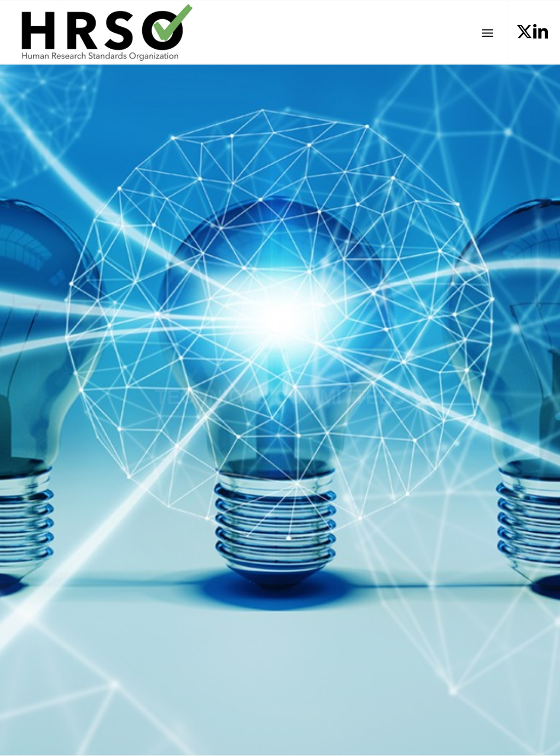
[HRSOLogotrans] (102, 32)
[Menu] (488, 32)
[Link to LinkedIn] (541, 32)
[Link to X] (524, 32)
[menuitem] (488, 32)
